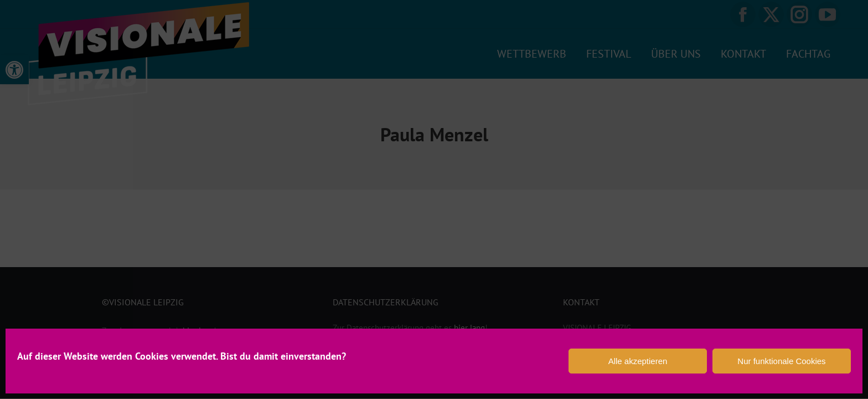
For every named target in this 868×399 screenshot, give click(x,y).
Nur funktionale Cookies (781, 361)
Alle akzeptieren (638, 361)
